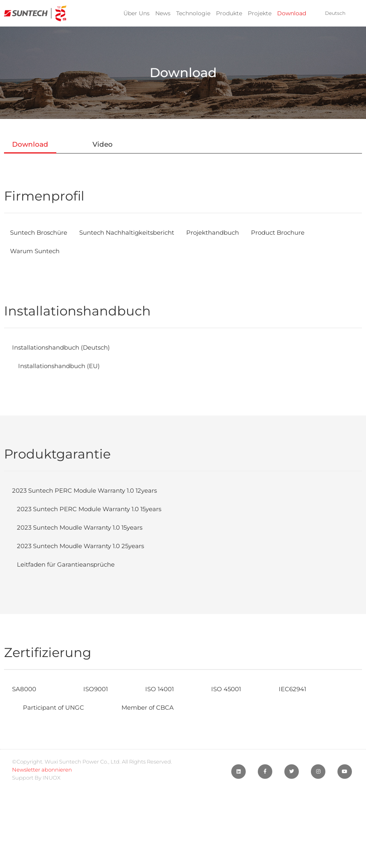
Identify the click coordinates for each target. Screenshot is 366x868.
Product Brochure (299, 232)
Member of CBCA (156, 707)
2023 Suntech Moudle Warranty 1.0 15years (86, 527)
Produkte (229, 13)
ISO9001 (98, 689)
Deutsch (335, 13)
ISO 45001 (239, 689)
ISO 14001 (167, 689)
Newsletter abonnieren (42, 770)
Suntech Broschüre (41, 232)
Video (103, 144)
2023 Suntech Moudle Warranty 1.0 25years (86, 546)
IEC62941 (309, 689)
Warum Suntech (37, 251)
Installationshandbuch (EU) (62, 366)
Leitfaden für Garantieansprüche (70, 564)
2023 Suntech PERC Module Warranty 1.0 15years (96, 509)
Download (292, 13)
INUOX (51, 778)
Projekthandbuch (229, 232)
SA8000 (25, 689)
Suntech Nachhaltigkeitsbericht (137, 232)
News (163, 13)
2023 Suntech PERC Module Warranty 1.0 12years (90, 490)
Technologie (193, 13)
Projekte (260, 13)
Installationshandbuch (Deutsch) (65, 347)
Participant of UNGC (56, 707)
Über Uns (137, 13)
